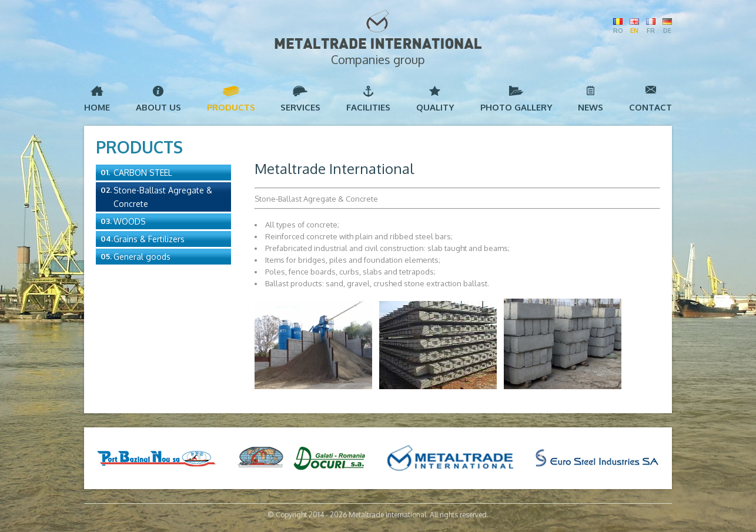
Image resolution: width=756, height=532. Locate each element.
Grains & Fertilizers (149, 239)
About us (158, 107)
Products (231, 107)
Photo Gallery (516, 107)
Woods (130, 221)
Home (97, 107)
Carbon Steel (143, 173)
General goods (142, 257)
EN (634, 31)
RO (618, 31)
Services (300, 107)
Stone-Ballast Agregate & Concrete (163, 197)
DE (667, 31)
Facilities (368, 107)
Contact (650, 107)
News (591, 107)
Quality (435, 107)
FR (651, 31)
